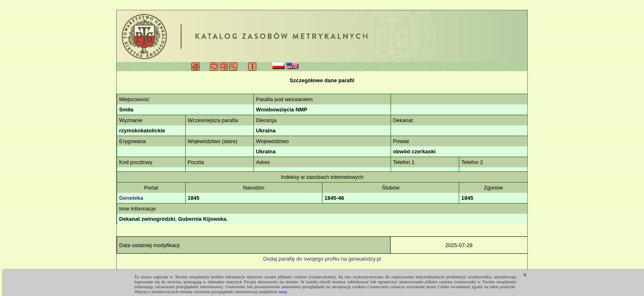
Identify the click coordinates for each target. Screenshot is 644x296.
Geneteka (131, 198)
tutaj (283, 291)
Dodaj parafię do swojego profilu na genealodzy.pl (322, 259)
